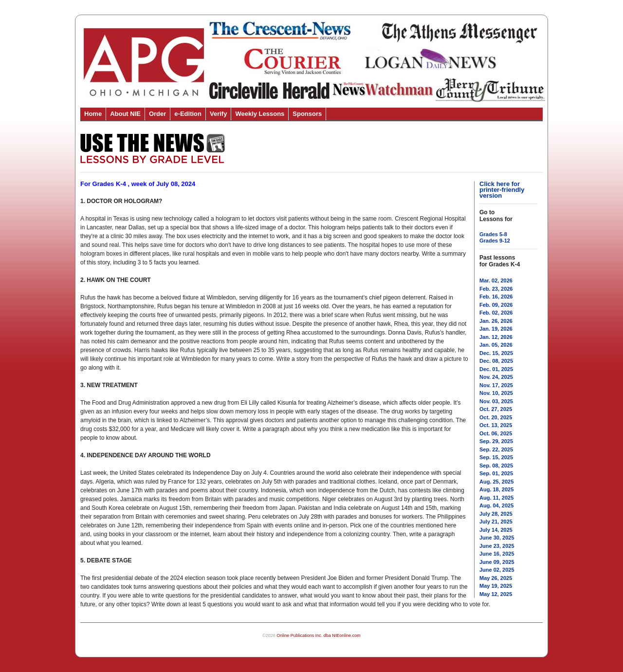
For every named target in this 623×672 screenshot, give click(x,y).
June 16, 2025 (497, 554)
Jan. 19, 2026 (496, 329)
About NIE (125, 114)
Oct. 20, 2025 (496, 417)
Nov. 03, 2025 (496, 401)
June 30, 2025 (497, 538)
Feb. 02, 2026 (496, 313)
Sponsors (307, 114)
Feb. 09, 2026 (496, 305)
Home (93, 114)
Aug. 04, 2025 (496, 505)
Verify (218, 114)
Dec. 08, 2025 (496, 361)
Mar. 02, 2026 (496, 280)
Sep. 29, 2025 (496, 441)
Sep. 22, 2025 (496, 449)
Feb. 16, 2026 (496, 297)
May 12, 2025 (496, 594)
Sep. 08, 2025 (496, 466)
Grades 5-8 (493, 234)
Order (157, 114)
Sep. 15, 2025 (496, 457)
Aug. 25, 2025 (496, 482)
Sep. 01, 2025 (496, 473)
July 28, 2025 (496, 514)
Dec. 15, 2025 (496, 353)
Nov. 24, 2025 (496, 377)
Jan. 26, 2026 (496, 321)
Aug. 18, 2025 (496, 489)
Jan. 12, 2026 (496, 337)
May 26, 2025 (496, 578)
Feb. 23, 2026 (496, 289)
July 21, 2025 (496, 522)
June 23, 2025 (497, 546)
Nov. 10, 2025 (496, 393)
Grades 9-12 (495, 241)
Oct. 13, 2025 (496, 425)
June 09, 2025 (497, 562)
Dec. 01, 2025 (496, 369)
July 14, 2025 (496, 530)
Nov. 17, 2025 (496, 385)
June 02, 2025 (497, 570)
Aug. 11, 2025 (496, 498)
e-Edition (188, 114)
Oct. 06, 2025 (496, 433)
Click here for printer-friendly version (502, 190)
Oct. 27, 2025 (496, 409)
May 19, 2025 (496, 586)
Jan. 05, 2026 (496, 345)
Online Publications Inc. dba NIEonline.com (319, 635)
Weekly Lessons (260, 114)
